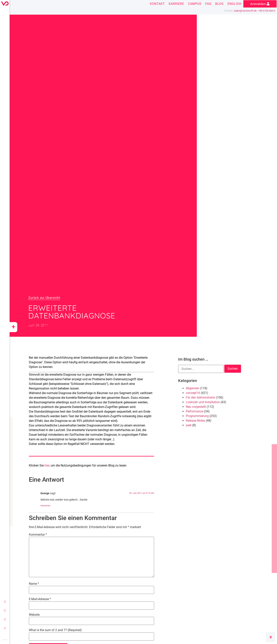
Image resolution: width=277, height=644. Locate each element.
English (234, 4)
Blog (219, 4)
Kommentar (38, 535)
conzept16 (193, 393)
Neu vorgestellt (196, 407)
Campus (195, 4)
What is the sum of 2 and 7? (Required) (55, 630)
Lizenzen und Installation (203, 402)
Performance (195, 411)
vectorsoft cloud (5, 628)
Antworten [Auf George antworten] (45, 506)
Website (34, 615)
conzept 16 (5, 611)
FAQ (208, 4)
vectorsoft (5, 602)
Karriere (176, 4)
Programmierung (197, 416)
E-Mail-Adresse (40, 599)
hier (47, 465)
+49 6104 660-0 (267, 11)
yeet (5, 619)
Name (34, 584)
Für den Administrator (201, 397)
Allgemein (193, 388)
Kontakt (157, 4)
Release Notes (195, 421)
